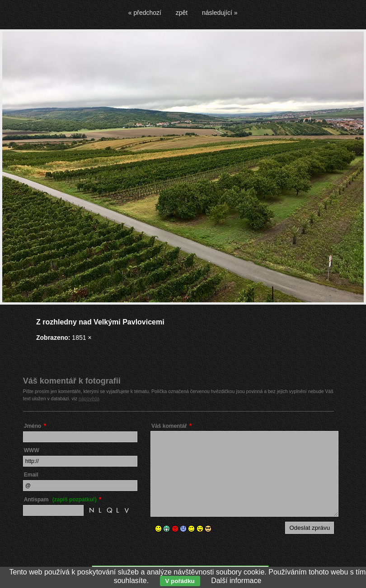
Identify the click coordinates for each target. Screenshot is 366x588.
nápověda (89, 398)
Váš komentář (169, 426)
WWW (32, 450)
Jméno (33, 426)
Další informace (236, 581)
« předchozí (145, 13)
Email (31, 475)
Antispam (60, 500)
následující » (220, 13)
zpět (182, 13)
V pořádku (180, 581)
